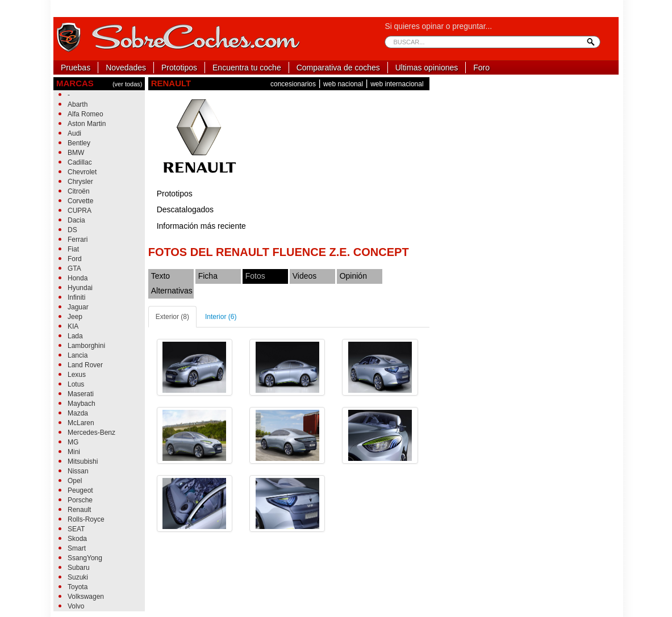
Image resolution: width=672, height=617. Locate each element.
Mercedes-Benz (91, 433)
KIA (73, 326)
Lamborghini (86, 346)
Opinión (353, 276)
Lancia (78, 355)
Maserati (81, 394)
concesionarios (293, 84)
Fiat (73, 249)
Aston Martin (87, 124)
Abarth (78, 104)
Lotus (76, 384)
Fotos (255, 276)
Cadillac (80, 162)
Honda (78, 278)
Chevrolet (82, 172)
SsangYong (85, 558)
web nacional (343, 84)
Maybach (82, 404)
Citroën (79, 191)
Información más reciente (201, 226)
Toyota (78, 587)
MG (73, 442)
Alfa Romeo (85, 114)
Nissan (78, 471)
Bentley (79, 143)
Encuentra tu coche (247, 68)
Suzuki (78, 577)
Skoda (77, 539)
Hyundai (80, 288)
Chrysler (80, 182)
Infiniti (76, 297)
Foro (481, 68)
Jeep (75, 317)
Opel (75, 481)
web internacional (397, 84)
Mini (74, 452)
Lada (75, 336)
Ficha (208, 276)
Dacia (76, 220)
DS (72, 230)
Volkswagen (86, 597)
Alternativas (172, 291)
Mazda (78, 413)
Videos (305, 276)
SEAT (76, 529)
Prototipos (179, 68)
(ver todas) (128, 84)
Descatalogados (185, 209)
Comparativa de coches (338, 68)
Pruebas (76, 68)
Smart (77, 548)
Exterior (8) (172, 317)
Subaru (79, 568)
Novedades (126, 68)
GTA (74, 268)
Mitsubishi (83, 461)
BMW (76, 153)
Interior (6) (221, 317)
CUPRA (80, 211)
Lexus (77, 375)
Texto (160, 276)
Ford (75, 259)
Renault (79, 510)
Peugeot (80, 490)
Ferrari (78, 240)
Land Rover (85, 365)
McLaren (81, 423)
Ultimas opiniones (427, 68)
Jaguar (78, 307)
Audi (74, 133)
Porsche (80, 500)
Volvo (76, 606)
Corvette (80, 201)
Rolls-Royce (86, 519)
